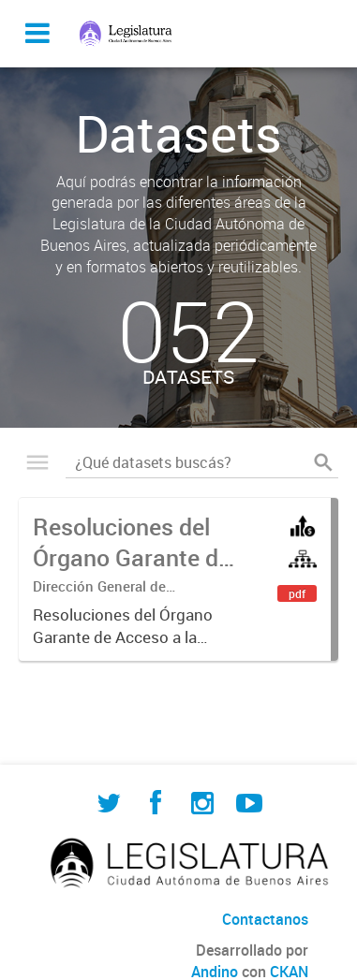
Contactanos (265, 919)
